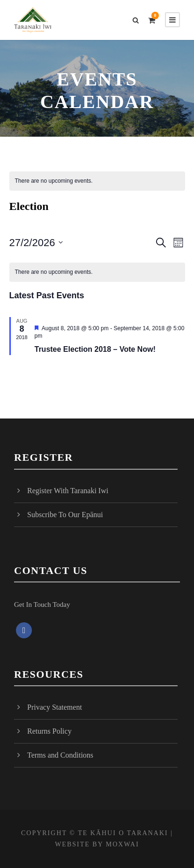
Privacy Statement (55, 707)
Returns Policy (49, 731)
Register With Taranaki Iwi (68, 491)
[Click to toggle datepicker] (36, 243)
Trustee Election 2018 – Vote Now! (95, 349)
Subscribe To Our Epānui (65, 515)
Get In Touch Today (42, 604)
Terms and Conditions (60, 755)
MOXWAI (123, 844)
